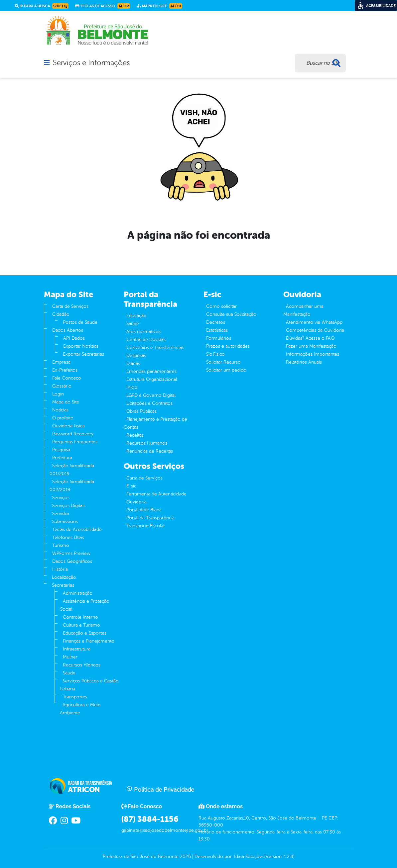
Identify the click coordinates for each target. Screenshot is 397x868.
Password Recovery (73, 434)
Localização (64, 577)
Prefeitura (62, 458)
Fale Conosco (67, 378)
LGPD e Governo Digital (151, 395)
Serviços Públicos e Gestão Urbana (89, 685)
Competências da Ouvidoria (315, 330)
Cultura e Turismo (81, 625)
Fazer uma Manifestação (311, 346)
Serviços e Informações (91, 63)
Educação (136, 316)
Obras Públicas (141, 411)
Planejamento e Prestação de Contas (155, 423)
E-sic (131, 486)
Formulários (219, 338)
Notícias (60, 410)
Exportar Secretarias (83, 354)
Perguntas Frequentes (75, 442)
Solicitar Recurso (223, 362)
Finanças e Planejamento (89, 641)
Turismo (61, 545)
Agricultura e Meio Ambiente (80, 709)
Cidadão (61, 314)
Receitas (135, 435)
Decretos (216, 322)
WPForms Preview (71, 553)
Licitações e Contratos (149, 403)
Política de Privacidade (160, 789)
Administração (78, 593)
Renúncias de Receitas (150, 451)
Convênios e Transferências (155, 347)
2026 (185, 857)
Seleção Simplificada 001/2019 (72, 470)
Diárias (133, 363)
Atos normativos (143, 332)
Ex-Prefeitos (65, 370)
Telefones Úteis (68, 537)
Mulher (70, 657)
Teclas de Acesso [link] (103, 6)
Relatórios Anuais (304, 362)
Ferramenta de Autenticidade (156, 494)
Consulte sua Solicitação (231, 314)
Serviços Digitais (69, 506)
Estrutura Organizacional (152, 379)
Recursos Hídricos (82, 665)
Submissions (65, 521)
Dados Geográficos (72, 561)
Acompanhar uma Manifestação (303, 310)
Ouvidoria (136, 502)
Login (58, 394)
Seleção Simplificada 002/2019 (72, 486)
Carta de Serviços (70, 306)
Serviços (61, 498)
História (60, 569)
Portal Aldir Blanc (144, 510)
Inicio (132, 387)
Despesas (136, 355)
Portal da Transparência (150, 518)
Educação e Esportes (85, 633)
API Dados (74, 338)
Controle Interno (80, 617)
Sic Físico (215, 354)
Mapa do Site (66, 402)
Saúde (69, 673)
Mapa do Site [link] (159, 6)
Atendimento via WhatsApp (314, 322)
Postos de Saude (80, 322)
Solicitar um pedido (226, 370)
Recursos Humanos (147, 443)
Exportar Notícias (81, 346)
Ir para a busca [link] (42, 6)
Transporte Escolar (146, 526)
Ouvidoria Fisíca (68, 426)
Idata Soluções (249, 857)
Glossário (62, 386)
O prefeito (63, 418)
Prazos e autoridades (228, 346)
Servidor (61, 514)
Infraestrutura (77, 649)
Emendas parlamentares (151, 371)
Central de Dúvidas (146, 340)
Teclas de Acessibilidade (77, 529)
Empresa (61, 362)
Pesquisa (61, 450)
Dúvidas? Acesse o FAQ (310, 338)
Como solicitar (221, 306)
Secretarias (63, 585)
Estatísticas (217, 330)
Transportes (75, 697)
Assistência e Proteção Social (85, 605)
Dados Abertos (68, 330)
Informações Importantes (313, 354)
